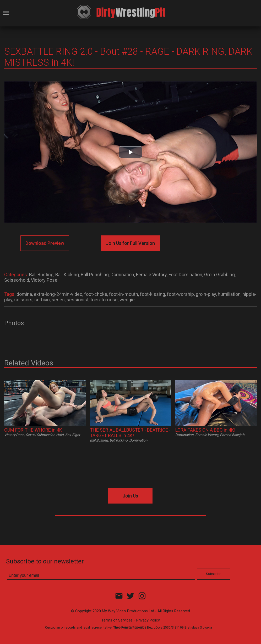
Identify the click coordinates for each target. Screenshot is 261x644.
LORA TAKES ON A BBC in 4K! (205, 430)
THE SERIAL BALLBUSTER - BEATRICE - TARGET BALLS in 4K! (130, 433)
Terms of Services (117, 620)
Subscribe (213, 574)
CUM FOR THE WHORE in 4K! (34, 430)
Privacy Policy (148, 620)
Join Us (130, 496)
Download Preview (45, 243)
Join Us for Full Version (130, 243)
